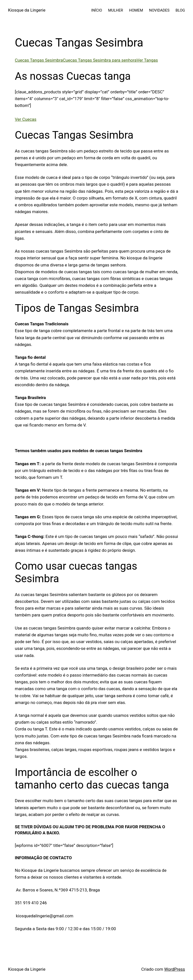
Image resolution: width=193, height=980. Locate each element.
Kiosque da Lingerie (27, 10)
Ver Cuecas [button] (26, 119)
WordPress (175, 969)
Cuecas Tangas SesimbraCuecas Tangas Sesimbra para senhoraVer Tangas (86, 60)
